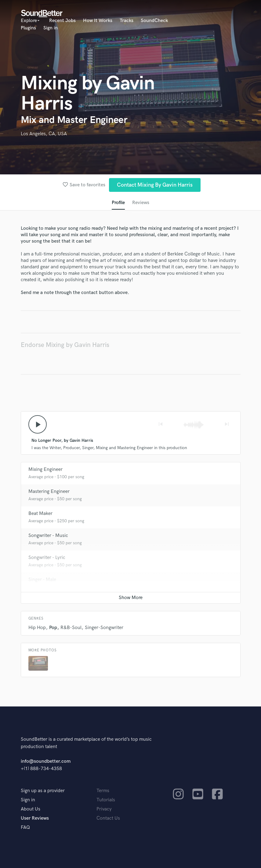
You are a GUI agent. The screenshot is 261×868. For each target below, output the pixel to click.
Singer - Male (42, 580)
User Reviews (35, 818)
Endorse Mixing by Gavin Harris (65, 345)
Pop (53, 628)
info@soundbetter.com (46, 761)
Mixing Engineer (45, 469)
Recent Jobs (62, 21)
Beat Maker (40, 514)
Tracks (127, 21)
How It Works (98, 21)
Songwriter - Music (48, 536)
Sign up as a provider (43, 791)
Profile (118, 203)
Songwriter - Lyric (47, 558)
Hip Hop (37, 628)
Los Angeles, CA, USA (44, 134)
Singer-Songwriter (104, 628)
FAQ (25, 827)
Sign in (51, 28)
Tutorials (106, 800)
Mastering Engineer (49, 492)
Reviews (141, 203)
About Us (31, 809)
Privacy (104, 809)
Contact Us (108, 818)
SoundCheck (154, 21)
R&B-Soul (71, 628)
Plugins (28, 28)
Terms (103, 791)
